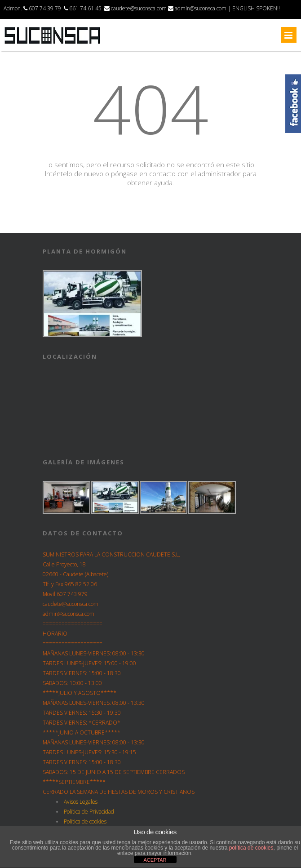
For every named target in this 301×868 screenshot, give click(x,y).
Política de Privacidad (89, 812)
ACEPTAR (155, 860)
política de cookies (251, 848)
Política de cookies (85, 821)
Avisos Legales (81, 802)
